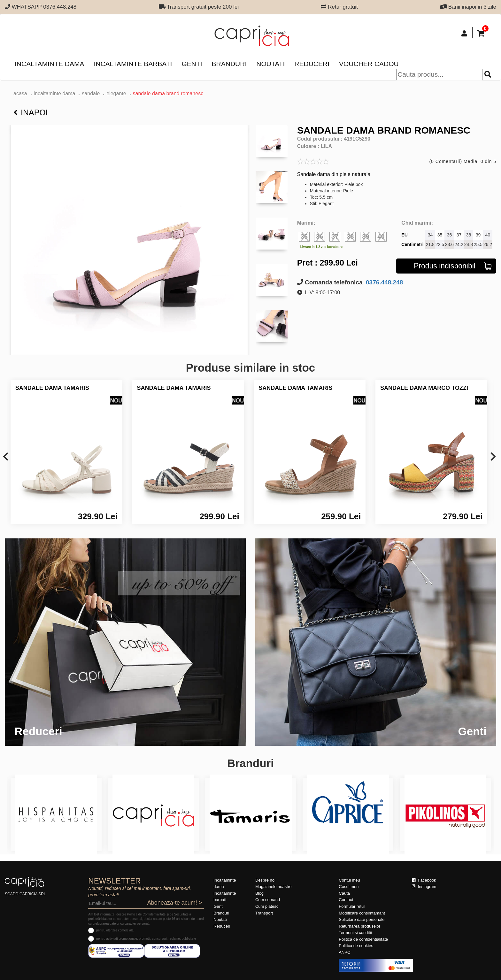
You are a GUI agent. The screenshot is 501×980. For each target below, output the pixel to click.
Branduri (229, 64)
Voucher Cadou (369, 64)
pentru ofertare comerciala (115, 930)
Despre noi (265, 880)
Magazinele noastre (273, 887)
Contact (346, 900)
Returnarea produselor (359, 926)
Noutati (270, 64)
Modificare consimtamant (362, 913)
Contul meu (349, 880)
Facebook (424, 880)
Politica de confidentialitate (363, 939)
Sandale (91, 93)
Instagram (424, 887)
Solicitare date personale (362, 919)
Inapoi (31, 112)
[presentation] (6, 457)
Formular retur (352, 906)
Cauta (344, 893)
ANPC (344, 952)
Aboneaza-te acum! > (175, 903)
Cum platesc (267, 906)
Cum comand (268, 900)
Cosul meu (349, 887)
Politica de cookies (356, 946)
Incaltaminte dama (49, 64)
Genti (192, 64)
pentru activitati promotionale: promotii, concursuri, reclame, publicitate (146, 939)
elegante (116, 93)
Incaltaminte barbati (133, 64)
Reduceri (312, 64)
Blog (259, 893)
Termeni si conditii (355, 933)
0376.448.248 (384, 282)
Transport (264, 913)
